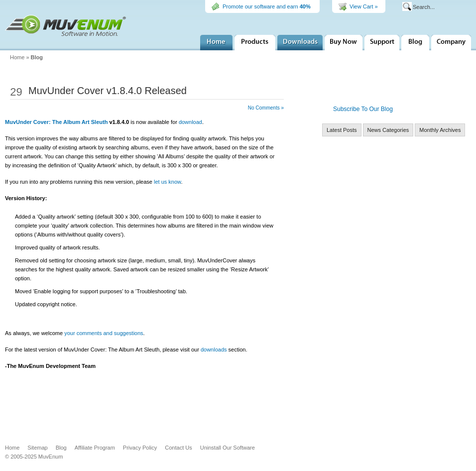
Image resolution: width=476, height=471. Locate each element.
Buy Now (344, 43)
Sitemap (37, 448)
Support (382, 43)
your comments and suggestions (104, 333)
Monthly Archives (440, 130)
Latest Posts (342, 130)
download (190, 122)
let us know (167, 182)
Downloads (300, 43)
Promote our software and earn (267, 6)
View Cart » (364, 6)
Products (255, 43)
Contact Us (178, 448)
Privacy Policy (140, 448)
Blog (37, 57)
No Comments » (266, 108)
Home (216, 43)
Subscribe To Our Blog (363, 109)
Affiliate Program (95, 448)
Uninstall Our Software (228, 448)
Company (451, 43)
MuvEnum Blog (415, 43)
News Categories (388, 130)
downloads (214, 350)
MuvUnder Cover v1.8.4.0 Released (108, 91)
